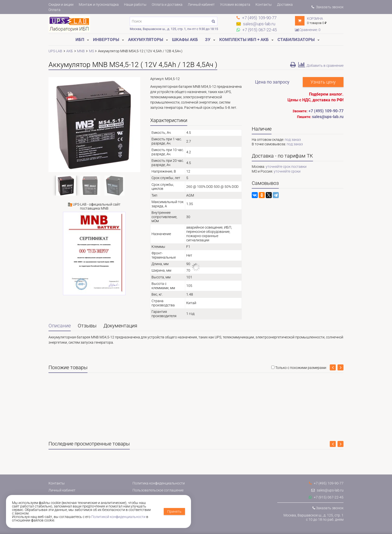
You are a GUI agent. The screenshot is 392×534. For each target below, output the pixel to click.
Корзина (315, 19)
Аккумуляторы (146, 40)
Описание (60, 326)
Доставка (285, 5)
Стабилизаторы (296, 40)
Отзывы (87, 326)
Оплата (54, 10)
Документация (120, 326)
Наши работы (135, 5)
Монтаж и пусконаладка (99, 5)
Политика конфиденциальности (159, 483)
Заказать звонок (327, 7)
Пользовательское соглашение (158, 490)
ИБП (80, 40)
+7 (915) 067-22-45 (326, 497)
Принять (174, 511)
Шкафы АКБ (185, 40)
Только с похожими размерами (301, 368)
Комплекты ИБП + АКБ (244, 40)
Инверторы (106, 40)
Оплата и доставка (167, 5)
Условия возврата (235, 5)
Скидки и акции (61, 5)
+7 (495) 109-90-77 (326, 111)
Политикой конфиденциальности (118, 517)
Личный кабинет (201, 5)
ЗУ (208, 40)
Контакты (264, 5)
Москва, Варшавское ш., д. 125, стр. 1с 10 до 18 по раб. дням (313, 517)
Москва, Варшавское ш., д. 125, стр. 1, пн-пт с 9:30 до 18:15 (174, 29)
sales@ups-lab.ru (327, 490)
